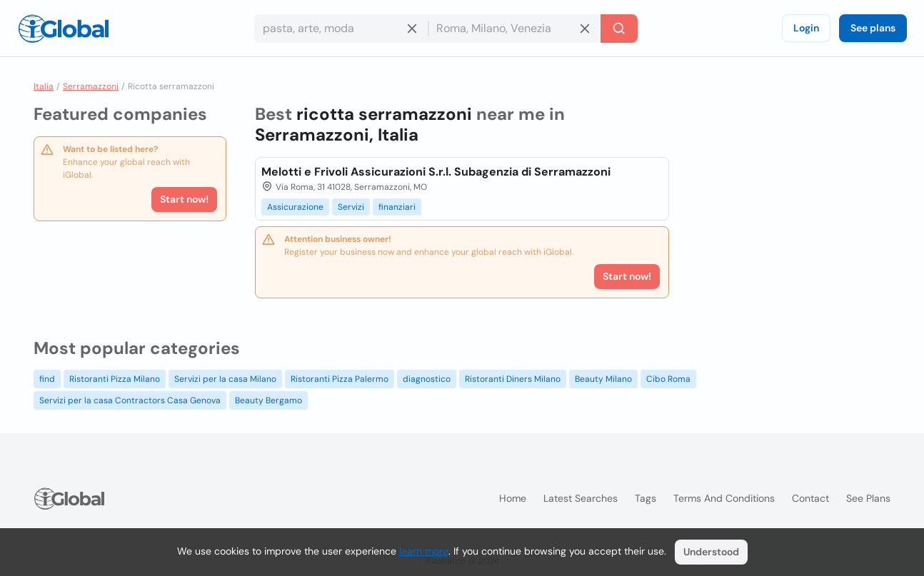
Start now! (184, 199)
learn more (424, 551)
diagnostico (427, 379)
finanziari (397, 207)
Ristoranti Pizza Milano (115, 379)
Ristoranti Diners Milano (513, 379)
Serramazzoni (91, 86)
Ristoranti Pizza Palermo (340, 379)
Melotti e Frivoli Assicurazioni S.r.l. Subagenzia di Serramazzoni (436, 172)
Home (513, 498)
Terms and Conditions (724, 498)
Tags (646, 498)
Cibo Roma (668, 379)
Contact (810, 498)
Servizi (351, 207)
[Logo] (64, 29)
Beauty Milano (603, 379)
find (47, 379)
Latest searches (581, 498)
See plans (873, 28)
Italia (44, 86)
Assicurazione (295, 207)
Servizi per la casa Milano (225, 379)
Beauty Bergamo (268, 400)
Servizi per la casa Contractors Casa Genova (130, 400)
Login (806, 28)
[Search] (619, 29)
